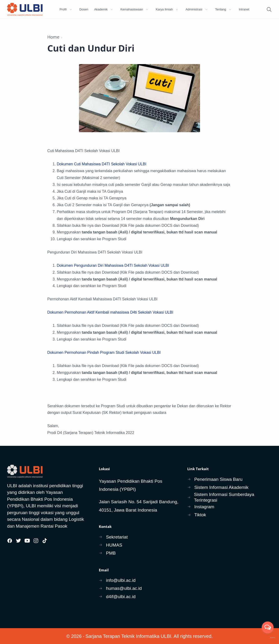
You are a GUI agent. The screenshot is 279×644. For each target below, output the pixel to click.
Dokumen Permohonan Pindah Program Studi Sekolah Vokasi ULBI (104, 353)
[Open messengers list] (268, 627)
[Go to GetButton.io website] (268, 638)
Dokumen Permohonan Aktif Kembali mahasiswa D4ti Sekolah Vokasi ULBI (110, 312)
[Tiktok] (45, 541)
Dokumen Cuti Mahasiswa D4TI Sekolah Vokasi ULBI (102, 164)
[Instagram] (36, 541)
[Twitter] (18, 541)
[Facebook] (10, 541)
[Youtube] (27, 541)
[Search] (269, 9)
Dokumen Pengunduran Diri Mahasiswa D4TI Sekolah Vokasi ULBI (113, 265)
